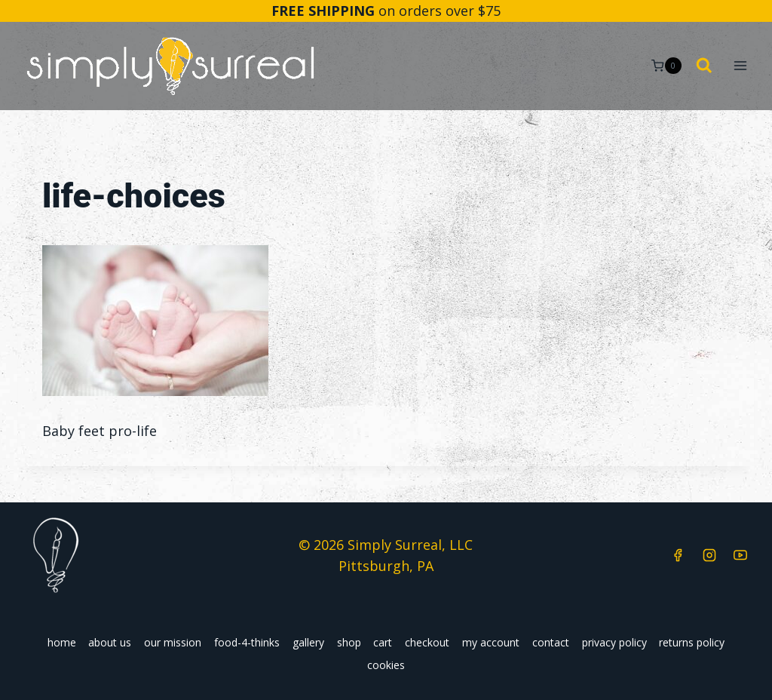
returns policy (692, 642)
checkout (427, 642)
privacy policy (614, 642)
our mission (173, 642)
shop (349, 642)
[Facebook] (678, 555)
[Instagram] (709, 555)
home (62, 642)
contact (551, 642)
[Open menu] (740, 66)
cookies (386, 665)
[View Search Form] (704, 66)
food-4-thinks (247, 642)
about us (110, 642)
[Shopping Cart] (666, 66)
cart (383, 642)
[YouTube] (740, 555)
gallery (308, 642)
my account (491, 642)
